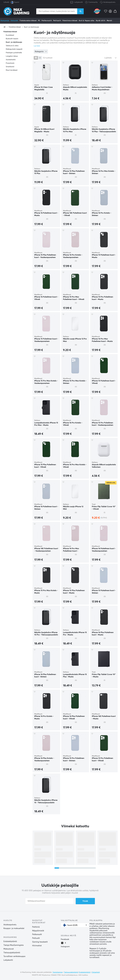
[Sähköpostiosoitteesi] (50, 901)
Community (91, 2)
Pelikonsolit (47, 21)
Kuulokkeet (10, 35)
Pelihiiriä (36, 927)
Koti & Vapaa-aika (87, 21)
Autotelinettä (11, 60)
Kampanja (5, 21)
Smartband (10, 67)
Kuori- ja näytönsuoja (31, 27)
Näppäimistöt (38, 931)
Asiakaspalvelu (109, 2)
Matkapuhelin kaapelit (14, 49)
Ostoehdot (96, 972)
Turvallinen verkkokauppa (14, 956)
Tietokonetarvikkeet (28, 21)
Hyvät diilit (101, 21)
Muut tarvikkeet (12, 70)
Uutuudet (14, 21)
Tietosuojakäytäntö (12, 953)
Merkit (109, 21)
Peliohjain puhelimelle (14, 53)
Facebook (65, 939)
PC (39, 21)
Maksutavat (9, 949)
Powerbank (10, 63)
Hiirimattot (37, 946)
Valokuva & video (12, 46)
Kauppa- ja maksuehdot (14, 928)
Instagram (65, 947)
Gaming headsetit (40, 942)
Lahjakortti (78, 2)
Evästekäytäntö (10, 941)
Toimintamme (58, 972)
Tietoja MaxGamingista (14, 945)
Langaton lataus (12, 56)
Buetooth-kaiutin (12, 39)
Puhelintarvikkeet (70, 21)
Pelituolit (57, 21)
